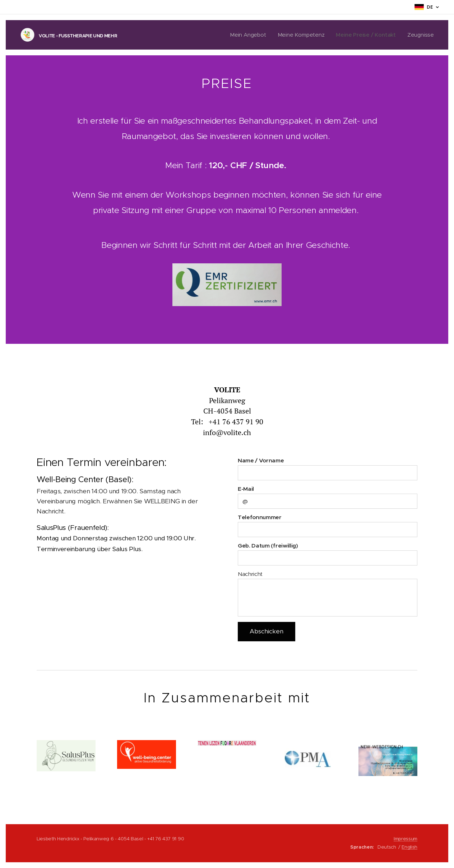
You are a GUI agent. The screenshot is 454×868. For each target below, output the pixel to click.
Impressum (406, 839)
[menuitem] (246, 35)
